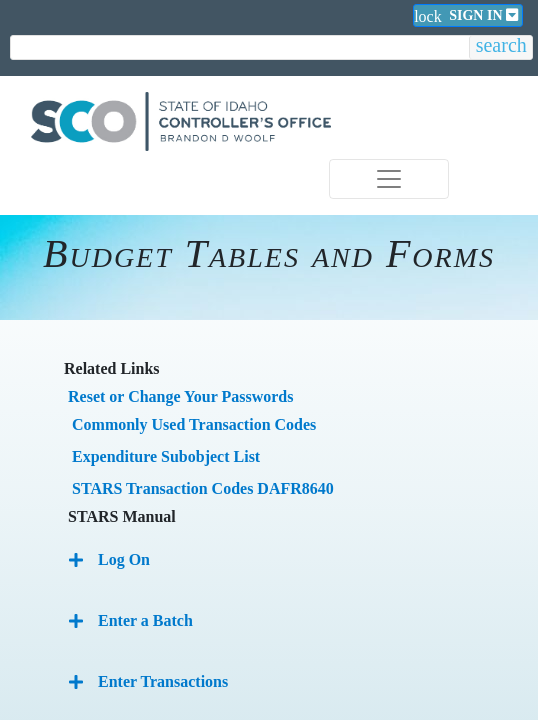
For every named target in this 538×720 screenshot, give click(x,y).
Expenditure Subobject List (166, 456)
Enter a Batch (145, 620)
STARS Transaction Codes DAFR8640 (203, 488)
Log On (124, 559)
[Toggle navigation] (389, 179)
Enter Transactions (163, 681)
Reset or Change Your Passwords (180, 396)
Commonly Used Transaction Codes (194, 424)
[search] (240, 48)
